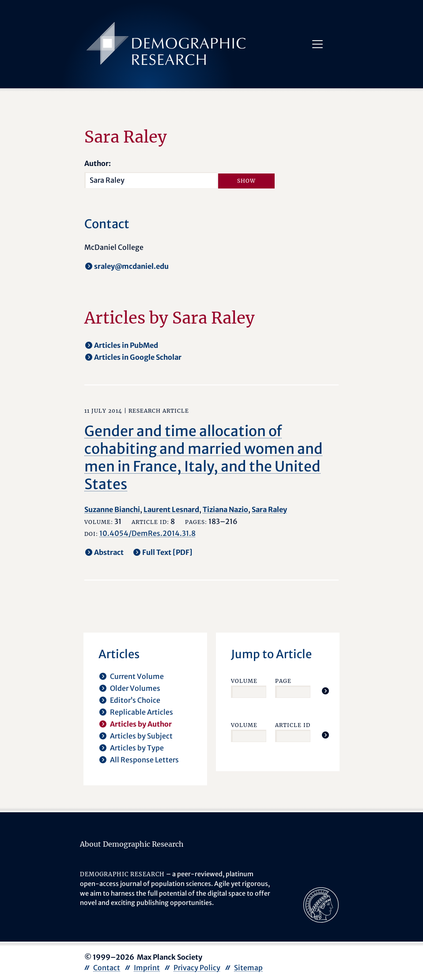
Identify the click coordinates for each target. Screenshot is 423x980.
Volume (244, 681)
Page (283, 681)
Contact (107, 968)
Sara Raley (269, 509)
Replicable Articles (142, 712)
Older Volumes (135, 688)
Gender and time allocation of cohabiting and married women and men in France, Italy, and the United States (204, 458)
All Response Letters (144, 760)
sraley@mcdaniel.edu (131, 266)
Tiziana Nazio (225, 509)
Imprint (147, 968)
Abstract (109, 552)
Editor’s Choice (135, 700)
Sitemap (248, 968)
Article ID (293, 725)
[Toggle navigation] (317, 44)
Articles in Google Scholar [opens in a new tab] (138, 357)
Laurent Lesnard (171, 509)
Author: (98, 163)
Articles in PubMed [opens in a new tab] (126, 345)
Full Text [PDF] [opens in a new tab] (167, 552)
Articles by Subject (141, 736)
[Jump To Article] (325, 691)
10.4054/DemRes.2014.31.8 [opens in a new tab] (147, 533)
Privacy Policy (197, 968)
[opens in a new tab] (321, 905)
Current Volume (137, 676)
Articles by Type (137, 748)
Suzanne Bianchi (112, 509)
